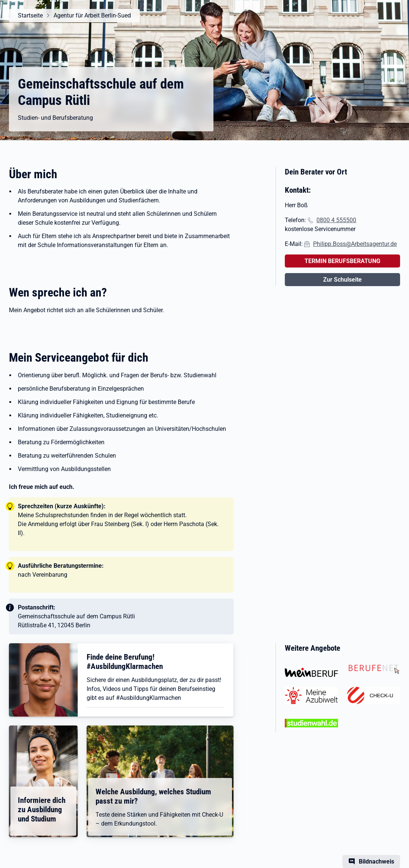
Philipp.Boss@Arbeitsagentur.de (355, 244)
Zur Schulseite (342, 280)
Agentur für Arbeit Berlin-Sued (92, 15)
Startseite (30, 15)
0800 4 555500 (336, 220)
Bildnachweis (376, 861)
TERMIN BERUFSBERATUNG (342, 261)
